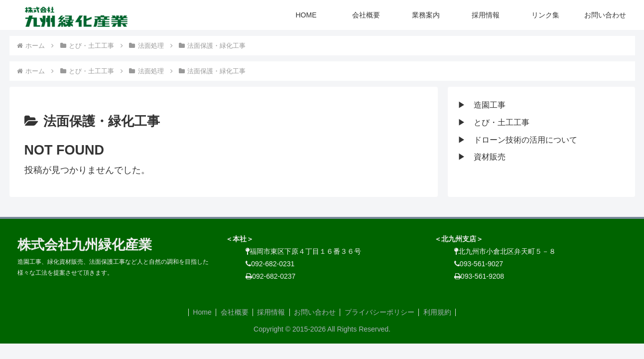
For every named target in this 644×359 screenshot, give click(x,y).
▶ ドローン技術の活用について (517, 140)
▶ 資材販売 (482, 157)
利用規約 (441, 312)
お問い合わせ (316, 312)
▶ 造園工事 (482, 105)
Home (198, 312)
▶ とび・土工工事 (494, 122)
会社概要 (232, 312)
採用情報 (270, 312)
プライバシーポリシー (382, 312)
